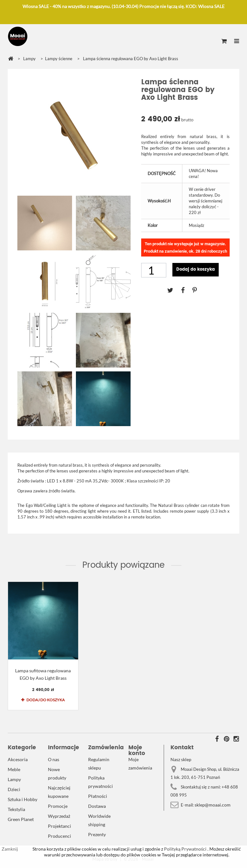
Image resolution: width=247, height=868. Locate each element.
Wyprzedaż (59, 816)
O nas (54, 759)
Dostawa (97, 806)
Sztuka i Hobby (23, 799)
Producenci (59, 836)
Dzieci (14, 789)
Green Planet (21, 819)
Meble (14, 769)
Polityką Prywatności (185, 849)
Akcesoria (18, 759)
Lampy (14, 779)
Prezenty (97, 834)
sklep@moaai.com (213, 805)
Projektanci (59, 826)
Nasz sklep (181, 759)
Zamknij (10, 849)
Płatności (98, 796)
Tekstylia (16, 809)
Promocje (58, 806)
